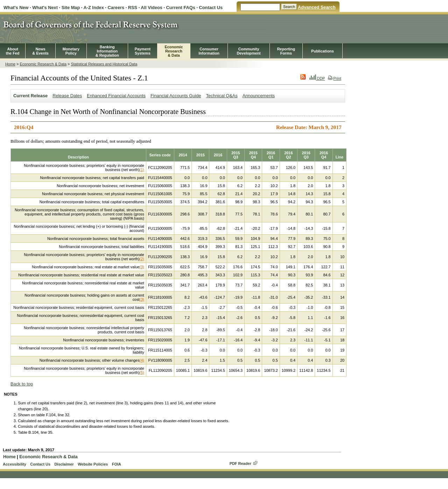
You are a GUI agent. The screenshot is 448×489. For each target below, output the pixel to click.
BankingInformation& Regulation (107, 51)
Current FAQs (181, 8)
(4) (142, 360)
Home (10, 64)
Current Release (30, 96)
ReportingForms (286, 51)
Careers (116, 8)
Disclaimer (64, 464)
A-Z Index (93, 8)
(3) (142, 267)
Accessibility (15, 464)
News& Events (40, 51)
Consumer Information (209, 51)
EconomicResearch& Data (174, 51)
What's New (16, 8)
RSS (133, 8)
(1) (142, 170)
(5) (142, 373)
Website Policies (93, 464)
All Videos (152, 8)
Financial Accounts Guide (176, 96)
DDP (317, 78)
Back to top (22, 384)
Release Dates (67, 96)
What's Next (45, 8)
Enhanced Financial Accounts (116, 96)
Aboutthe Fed (13, 51)
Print (334, 78)
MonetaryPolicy (71, 51)
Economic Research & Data (43, 64)
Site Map (71, 8)
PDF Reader (240, 463)
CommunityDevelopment (248, 51)
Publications (323, 51)
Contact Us (211, 8)
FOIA (117, 464)
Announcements (259, 96)
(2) (142, 259)
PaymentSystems (143, 51)
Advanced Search (317, 7)
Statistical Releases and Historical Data (104, 64)
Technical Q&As (222, 96)
